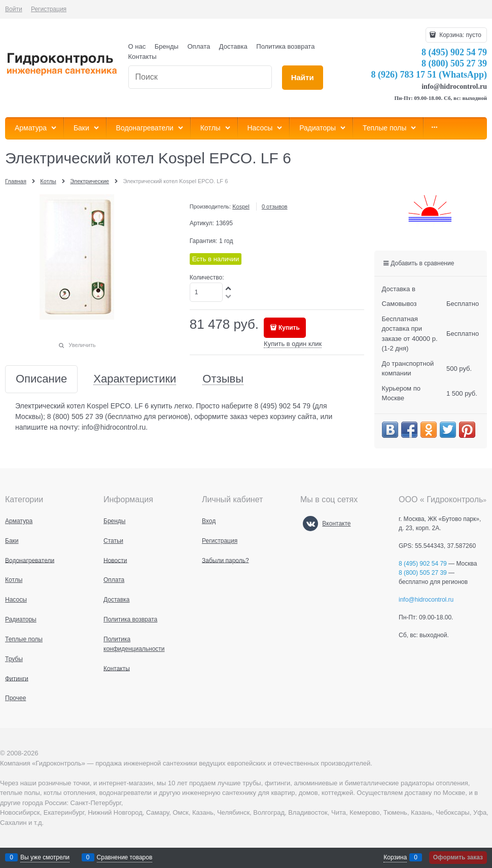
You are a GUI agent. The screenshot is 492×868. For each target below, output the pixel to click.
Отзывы (223, 379)
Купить (289, 328)
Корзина (395, 857)
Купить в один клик (293, 344)
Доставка (233, 46)
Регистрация (49, 9)
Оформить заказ (458, 857)
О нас (137, 46)
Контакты (143, 57)
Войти (14, 9)
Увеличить (82, 345)
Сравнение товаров (125, 857)
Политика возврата (285, 46)
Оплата (199, 46)
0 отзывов (275, 206)
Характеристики (135, 379)
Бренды (167, 46)
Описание (41, 379)
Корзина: (460, 35)
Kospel (241, 206)
